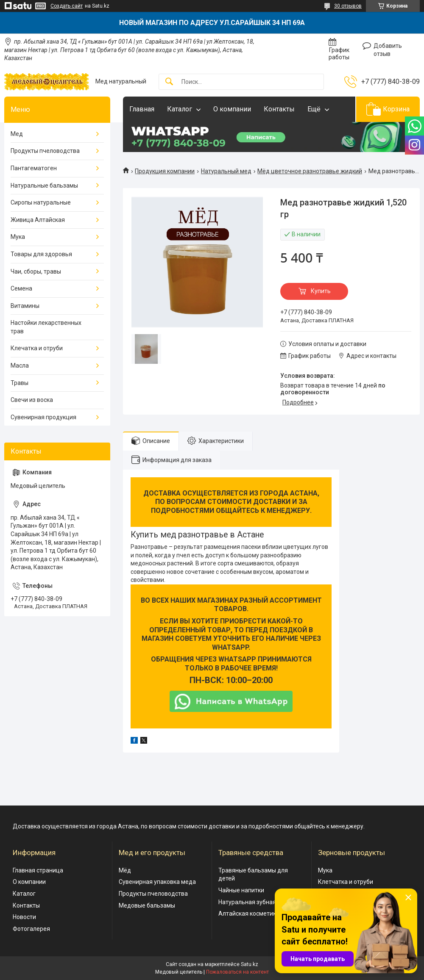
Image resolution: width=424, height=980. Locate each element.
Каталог (180, 109)
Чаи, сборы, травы (36, 271)
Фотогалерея (31, 929)
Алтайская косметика (249, 914)
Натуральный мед (226, 171)
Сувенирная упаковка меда (157, 882)
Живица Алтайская (38, 220)
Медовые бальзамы (147, 905)
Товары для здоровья (41, 254)
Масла (20, 365)
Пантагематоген (34, 168)
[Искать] (169, 82)
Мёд (125, 870)
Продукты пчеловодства (45, 151)
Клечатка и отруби (37, 348)
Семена (21, 288)
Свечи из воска (32, 400)
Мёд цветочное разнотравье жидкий (310, 171)
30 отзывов (348, 6)
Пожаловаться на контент (237, 972)
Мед (17, 134)
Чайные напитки (241, 890)
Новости (24, 917)
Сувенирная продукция (43, 417)
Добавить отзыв (388, 50)
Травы (20, 383)
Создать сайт (67, 6)
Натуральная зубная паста (256, 902)
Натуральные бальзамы (44, 185)
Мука (18, 237)
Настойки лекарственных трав (46, 327)
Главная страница (38, 870)
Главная (142, 109)
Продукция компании (165, 171)
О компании (232, 109)
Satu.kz (250, 964)
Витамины (25, 306)
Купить (321, 291)
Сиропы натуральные (41, 202)
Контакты (279, 109)
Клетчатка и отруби (346, 882)
